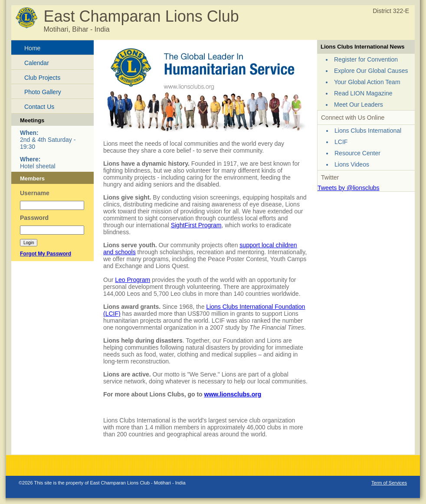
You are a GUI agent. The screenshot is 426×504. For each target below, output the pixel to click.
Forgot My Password (46, 254)
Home (32, 48)
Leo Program (133, 280)
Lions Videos (352, 164)
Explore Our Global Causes (371, 71)
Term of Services (389, 483)
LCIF (341, 142)
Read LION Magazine (363, 93)
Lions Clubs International (368, 131)
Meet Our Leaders (359, 105)
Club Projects (42, 78)
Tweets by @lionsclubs (349, 188)
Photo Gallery (43, 92)
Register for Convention (366, 59)
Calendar (37, 63)
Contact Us (39, 107)
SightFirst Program (196, 225)
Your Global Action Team (367, 82)
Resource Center (357, 153)
